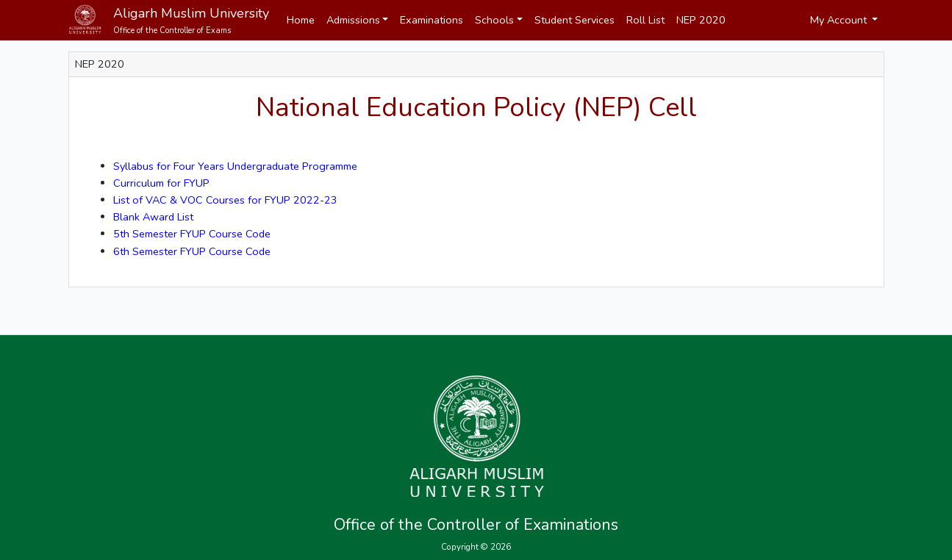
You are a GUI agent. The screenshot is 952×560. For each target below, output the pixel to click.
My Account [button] (840, 20)
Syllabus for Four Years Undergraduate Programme (235, 166)
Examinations (432, 20)
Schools (494, 20)
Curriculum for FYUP (161, 183)
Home (301, 20)
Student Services (575, 20)
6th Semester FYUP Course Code (192, 251)
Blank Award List (153, 217)
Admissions (353, 20)
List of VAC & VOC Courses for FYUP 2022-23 (225, 200)
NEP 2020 (701, 20)
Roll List (645, 20)
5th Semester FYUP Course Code (192, 234)
